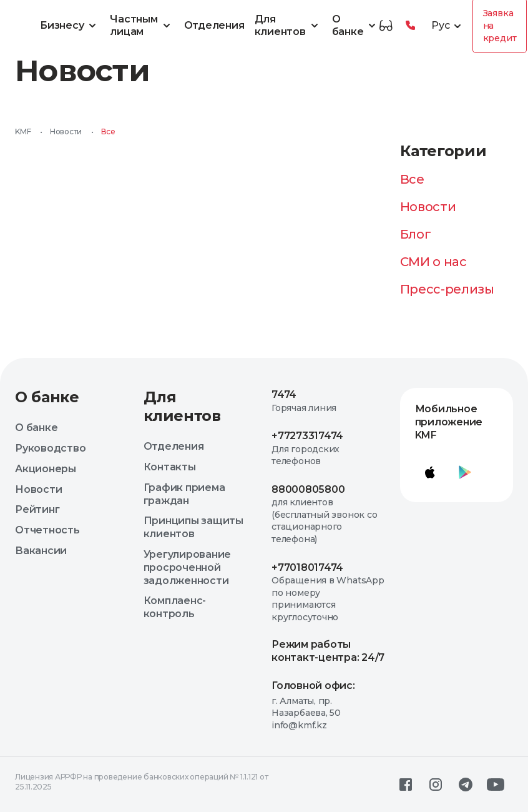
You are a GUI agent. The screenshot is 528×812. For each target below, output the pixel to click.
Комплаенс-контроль (175, 607)
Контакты (170, 467)
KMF (23, 131)
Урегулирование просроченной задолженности (188, 567)
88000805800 (308, 489)
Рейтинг (37, 509)
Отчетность (47, 530)
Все (412, 179)
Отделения (214, 25)
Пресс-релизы (447, 289)
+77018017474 (307, 567)
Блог (416, 234)
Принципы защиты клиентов (193, 527)
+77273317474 (307, 436)
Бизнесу (70, 26)
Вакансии (41, 551)
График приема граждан (184, 494)
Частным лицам (142, 26)
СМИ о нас (433, 262)
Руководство (50, 448)
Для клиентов (288, 26)
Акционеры (46, 469)
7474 (284, 394)
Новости (66, 131)
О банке (356, 26)
